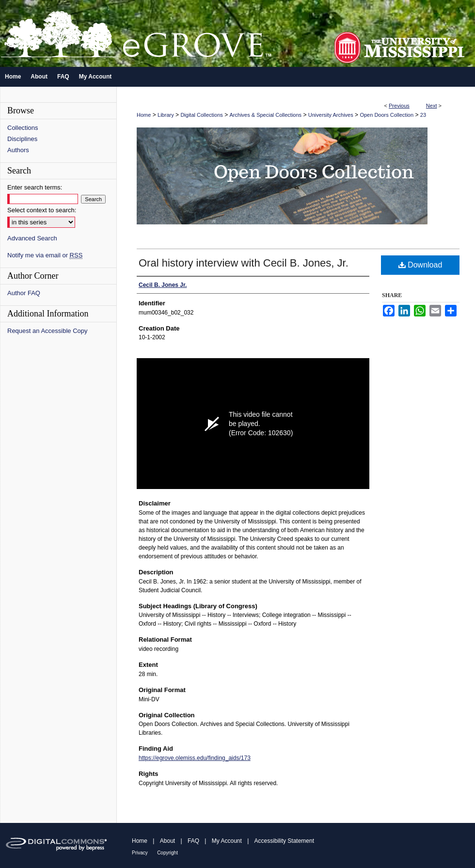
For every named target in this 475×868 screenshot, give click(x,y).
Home (144, 115)
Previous (399, 106)
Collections (23, 128)
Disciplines (22, 139)
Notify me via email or (45, 255)
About (167, 841)
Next (432, 106)
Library (166, 115)
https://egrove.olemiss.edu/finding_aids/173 (195, 758)
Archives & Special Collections (266, 115)
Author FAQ (24, 293)
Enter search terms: (35, 187)
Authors (18, 150)
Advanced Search (32, 238)
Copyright (167, 853)
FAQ (193, 841)
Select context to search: (42, 210)
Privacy (140, 853)
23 (423, 115)
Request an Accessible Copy (47, 331)
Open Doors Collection (387, 115)
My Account (227, 841)
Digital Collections (201, 115)
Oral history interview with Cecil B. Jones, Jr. (244, 263)
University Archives (331, 115)
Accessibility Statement (284, 841)
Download (420, 265)
